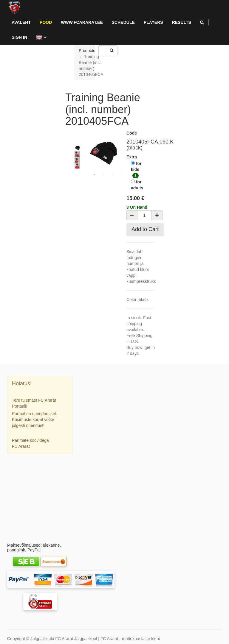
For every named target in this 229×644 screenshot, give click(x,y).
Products (87, 51)
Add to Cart (145, 229)
